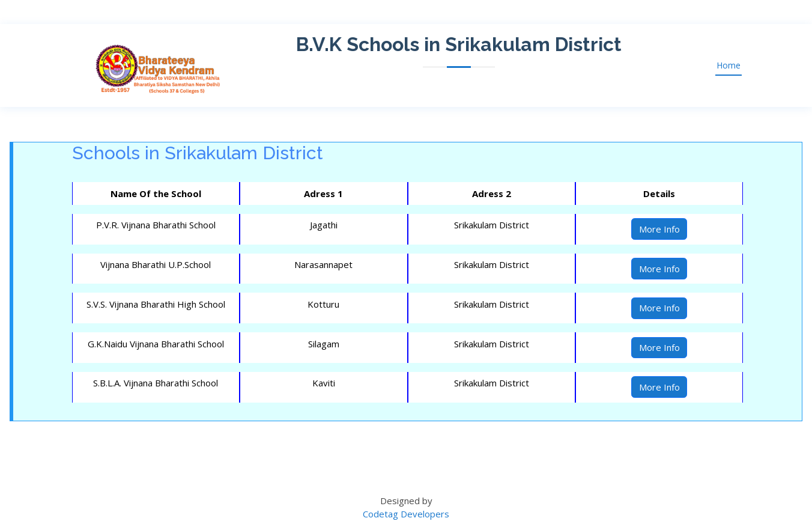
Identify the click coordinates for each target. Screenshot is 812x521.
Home (729, 65)
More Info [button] (659, 229)
